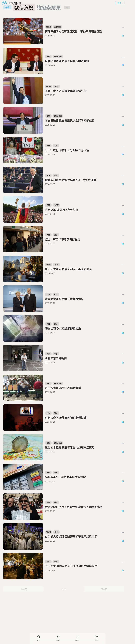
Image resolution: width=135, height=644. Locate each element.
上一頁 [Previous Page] (25, 621)
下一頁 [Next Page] (110, 621)
